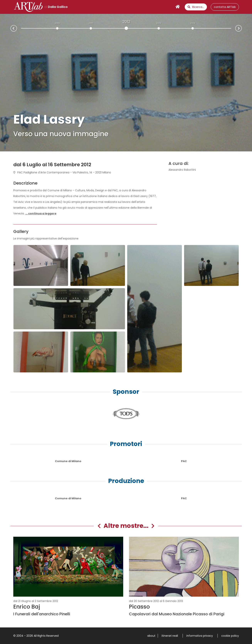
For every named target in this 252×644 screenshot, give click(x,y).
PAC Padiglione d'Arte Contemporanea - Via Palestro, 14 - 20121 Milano (62, 172)
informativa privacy (200, 636)
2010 (57, 23)
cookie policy (230, 636)
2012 (126, 22)
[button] (41, 213)
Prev (11, 29)
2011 (91, 23)
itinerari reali (170, 636)
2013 (159, 23)
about (151, 636)
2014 (193, 23)
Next (242, 28)
